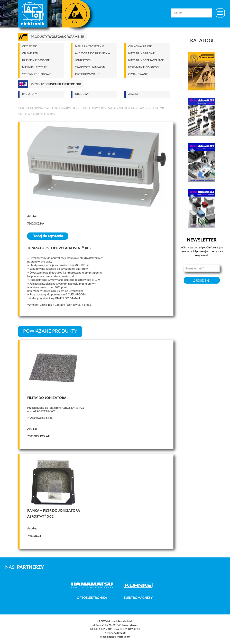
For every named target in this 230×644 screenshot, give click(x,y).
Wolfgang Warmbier (61, 108)
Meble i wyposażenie (89, 46)
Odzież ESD (30, 46)
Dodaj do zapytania (48, 236)
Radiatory (29, 94)
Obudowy (82, 94)
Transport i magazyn (90, 67)
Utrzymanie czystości (144, 67)
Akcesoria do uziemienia (93, 53)
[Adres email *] (202, 268)
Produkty (58, 37)
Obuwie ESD (30, 53)
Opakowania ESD (140, 46)
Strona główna (30, 108)
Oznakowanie (138, 74)
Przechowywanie (88, 74)
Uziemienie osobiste (36, 60)
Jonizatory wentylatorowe (123, 108)
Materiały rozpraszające (146, 60)
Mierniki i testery (34, 67)
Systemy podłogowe (36, 74)
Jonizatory (83, 60)
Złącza (133, 94)
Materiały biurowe (141, 53)
